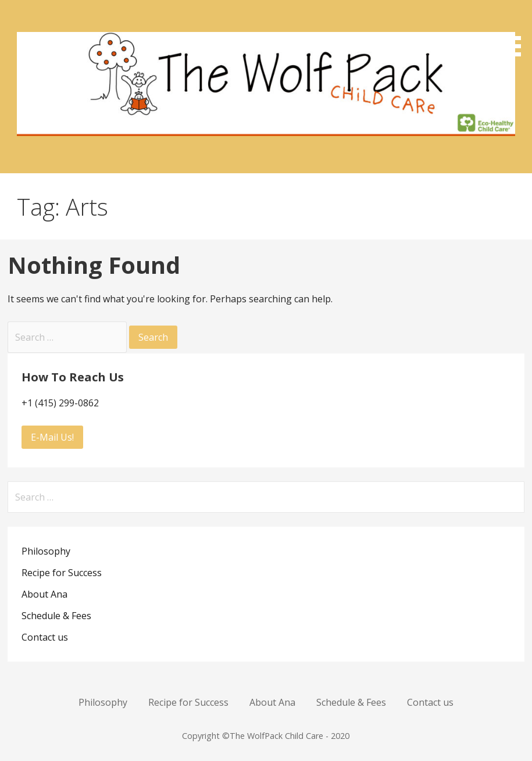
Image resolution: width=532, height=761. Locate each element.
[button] (513, 30)
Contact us (45, 637)
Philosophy (46, 551)
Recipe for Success (62, 573)
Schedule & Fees (56, 616)
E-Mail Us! (52, 437)
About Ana (44, 594)
